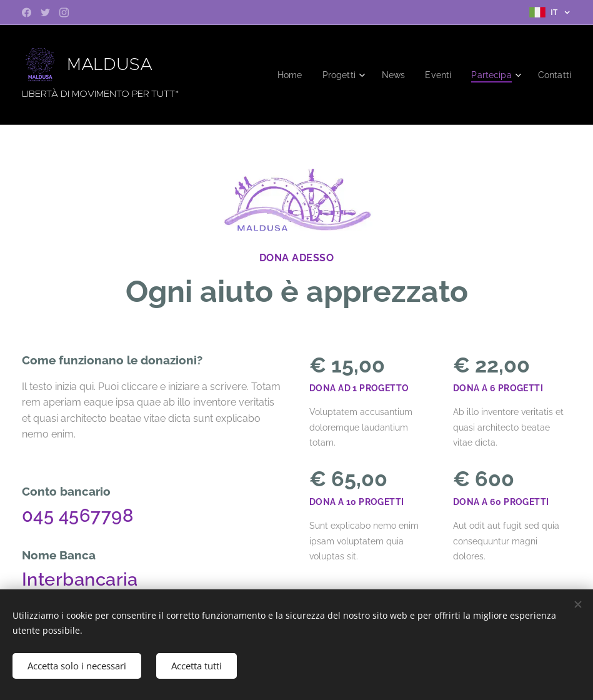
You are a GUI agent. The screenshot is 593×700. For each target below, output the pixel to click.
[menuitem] (281, 75)
